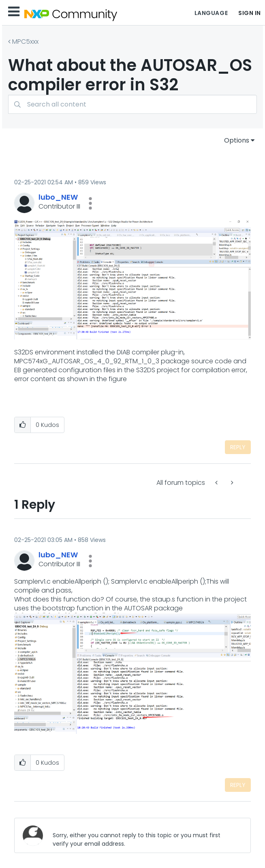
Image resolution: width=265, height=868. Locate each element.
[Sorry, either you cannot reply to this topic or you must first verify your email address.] (145, 835)
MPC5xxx (25, 42)
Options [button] (237, 140)
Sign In (250, 13)
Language (211, 13)
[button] (90, 203)
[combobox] (132, 104)
